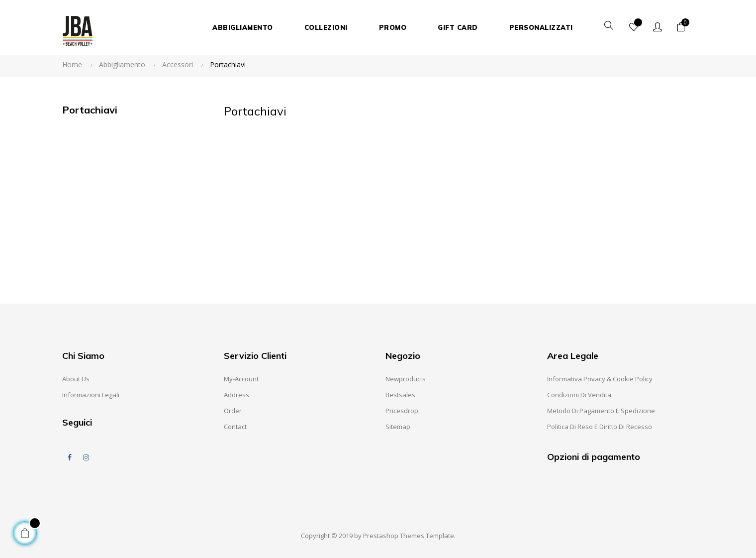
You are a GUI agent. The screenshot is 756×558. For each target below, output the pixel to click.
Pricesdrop (402, 411)
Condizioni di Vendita (579, 395)
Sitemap (398, 427)
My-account (241, 379)
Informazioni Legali (91, 395)
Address (236, 395)
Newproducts (406, 379)
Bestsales (400, 395)
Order (233, 411)
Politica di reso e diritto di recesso (600, 427)
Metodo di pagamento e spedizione (601, 411)
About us (76, 379)
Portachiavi (90, 110)
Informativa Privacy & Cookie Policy (600, 379)
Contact (235, 427)
